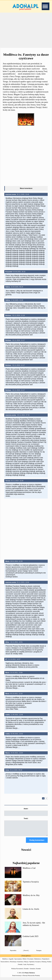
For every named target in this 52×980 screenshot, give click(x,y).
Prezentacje (13, 964)
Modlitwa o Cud (29, 871)
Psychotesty (30, 967)
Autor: (26, 809)
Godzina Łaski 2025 (31, 939)
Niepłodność (46, 961)
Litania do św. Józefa (31, 912)
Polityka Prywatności (17, 971)
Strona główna (26, 958)
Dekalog (44, 964)
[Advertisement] (26, 30)
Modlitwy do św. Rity (31, 898)
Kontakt (38, 971)
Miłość (25, 961)
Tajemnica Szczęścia (31, 884)
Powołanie (30, 961)
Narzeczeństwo (5, 964)
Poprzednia (13, 953)
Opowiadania (18, 961)
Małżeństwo (38, 961)
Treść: (26, 818)
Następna (39, 953)
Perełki (20, 967)
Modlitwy (5, 961)
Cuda (25, 967)
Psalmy (49, 964)
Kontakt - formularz (30, 971)
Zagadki (11, 961)
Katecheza (20, 964)
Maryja (26, 964)
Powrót (26, 953)
